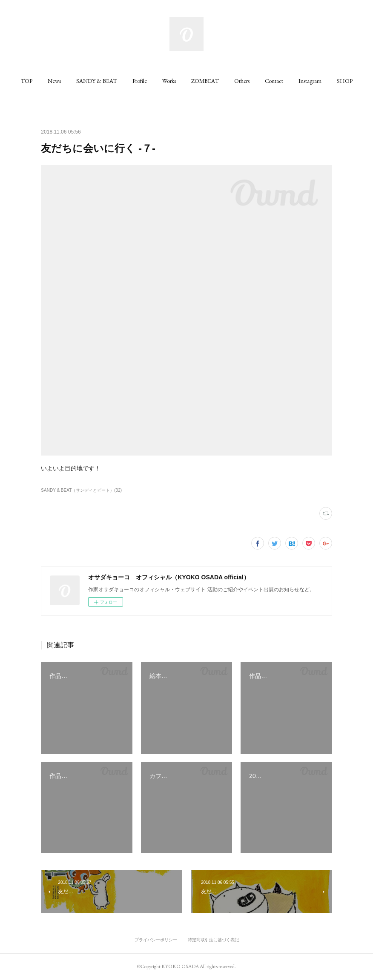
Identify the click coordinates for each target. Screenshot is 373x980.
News (54, 81)
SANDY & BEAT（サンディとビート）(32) (81, 490)
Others (242, 81)
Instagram (310, 81)
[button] (27, 81)
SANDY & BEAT (97, 81)
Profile (140, 81)
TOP (27, 81)
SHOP (345, 81)
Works (169, 81)
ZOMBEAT (205, 81)
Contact (274, 81)
